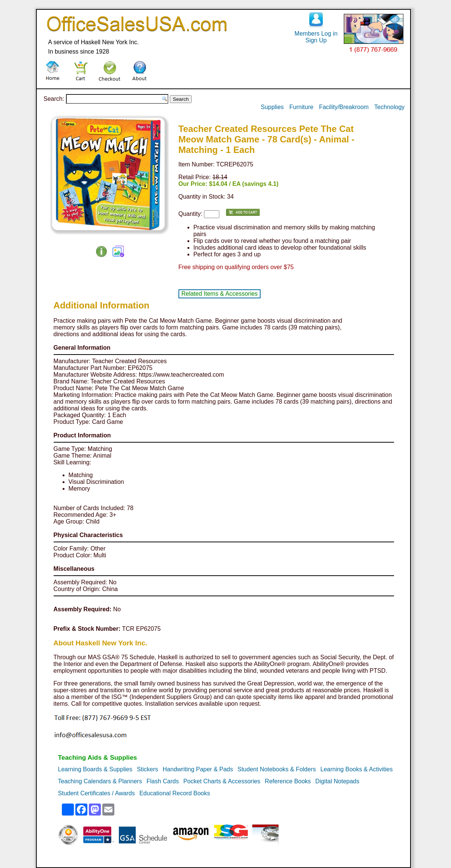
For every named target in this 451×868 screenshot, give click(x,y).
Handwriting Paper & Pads (198, 769)
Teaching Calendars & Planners (100, 781)
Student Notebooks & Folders (276, 769)
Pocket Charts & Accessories (222, 781)
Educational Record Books (175, 793)
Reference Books (288, 781)
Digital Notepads (337, 781)
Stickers (148, 769)
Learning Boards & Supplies (95, 769)
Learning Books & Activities (356, 769)
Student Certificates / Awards (97, 793)
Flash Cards (163, 781)
